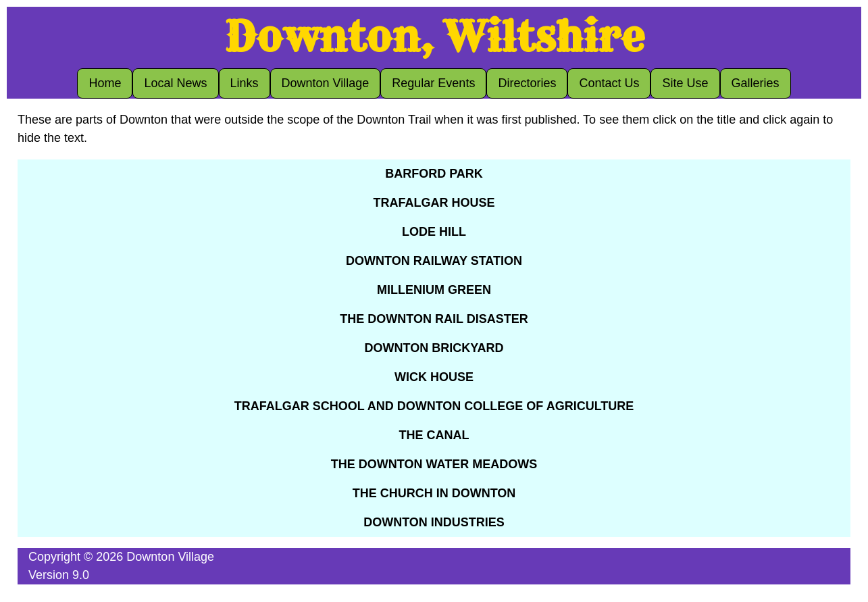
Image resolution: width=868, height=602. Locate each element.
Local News (175, 83)
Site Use (685, 83)
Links (245, 83)
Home (105, 83)
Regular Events (433, 83)
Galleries (756, 83)
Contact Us (609, 83)
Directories (527, 83)
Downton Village (326, 83)
